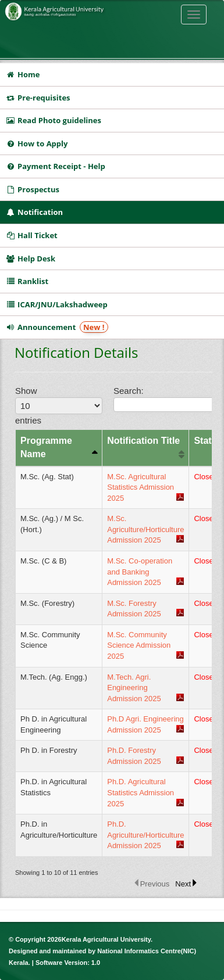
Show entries (54, 405)
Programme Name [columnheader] (46, 447)
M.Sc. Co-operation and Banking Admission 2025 (140, 572)
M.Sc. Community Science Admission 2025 (139, 645)
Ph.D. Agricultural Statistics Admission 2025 (141, 792)
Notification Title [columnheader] (143, 441)
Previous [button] (155, 884)
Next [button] (183, 884)
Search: (163, 399)
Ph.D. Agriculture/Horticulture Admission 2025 (145, 835)
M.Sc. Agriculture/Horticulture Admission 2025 (145, 529)
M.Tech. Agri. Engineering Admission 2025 (134, 688)
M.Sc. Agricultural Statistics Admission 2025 (141, 487)
